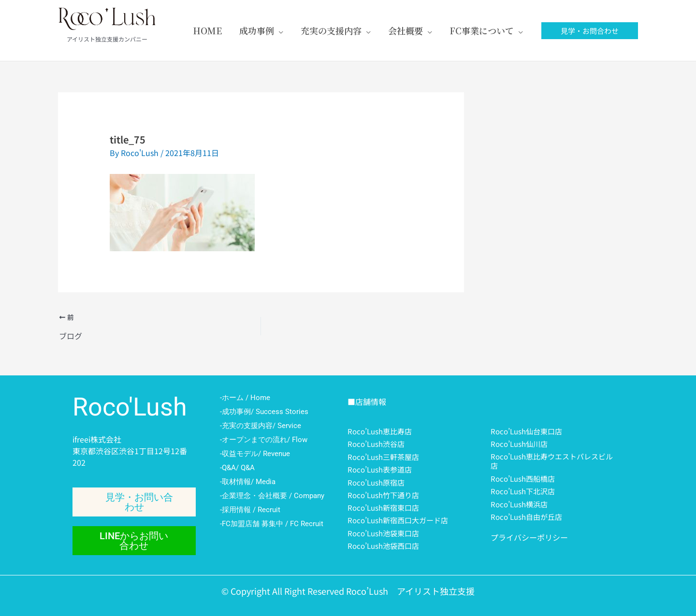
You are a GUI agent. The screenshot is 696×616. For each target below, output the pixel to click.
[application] (279, 31)
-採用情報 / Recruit (250, 510)
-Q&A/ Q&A (237, 468)
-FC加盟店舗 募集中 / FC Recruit (272, 524)
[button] (590, 31)
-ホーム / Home (245, 398)
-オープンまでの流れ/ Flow (264, 440)
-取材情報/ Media (248, 482)
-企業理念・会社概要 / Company (272, 496)
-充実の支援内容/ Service (261, 426)
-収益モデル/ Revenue (255, 454)
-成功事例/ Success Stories (264, 412)
